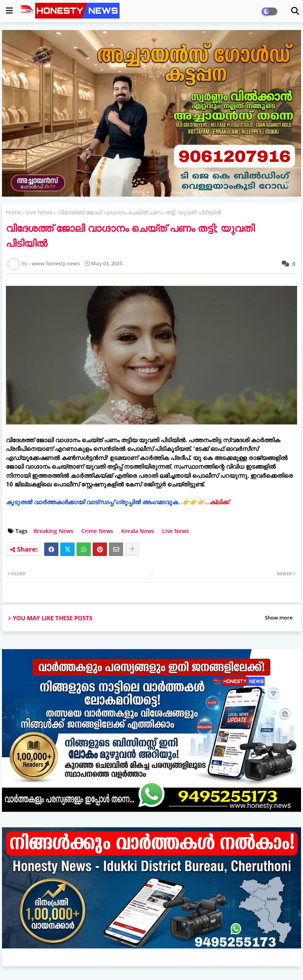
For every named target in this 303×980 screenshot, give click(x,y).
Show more (279, 618)
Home (14, 212)
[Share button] (132, 549)
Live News (39, 212)
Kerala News (138, 531)
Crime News (97, 531)
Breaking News (53, 531)
